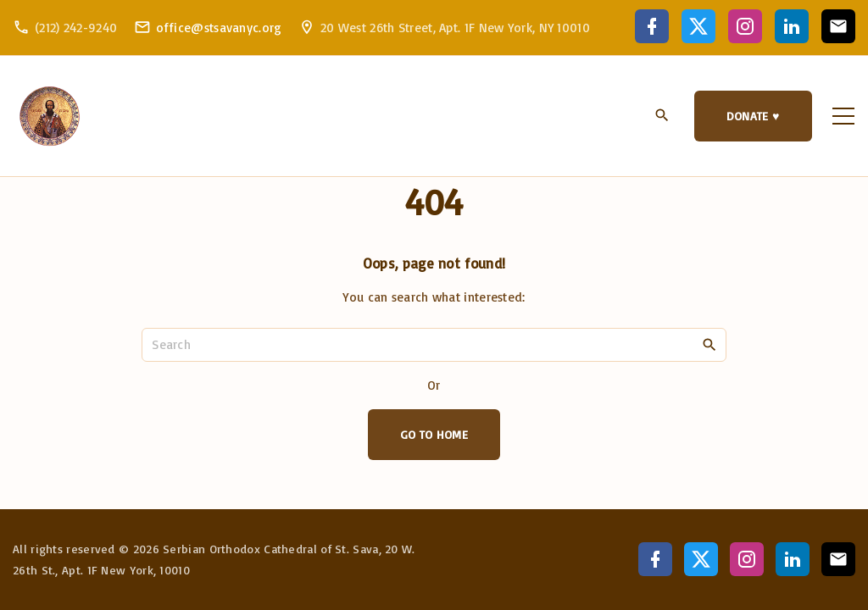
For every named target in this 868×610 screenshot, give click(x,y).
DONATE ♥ (753, 116)
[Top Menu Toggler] (843, 116)
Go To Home (434, 434)
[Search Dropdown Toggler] (662, 116)
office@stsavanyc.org (219, 28)
